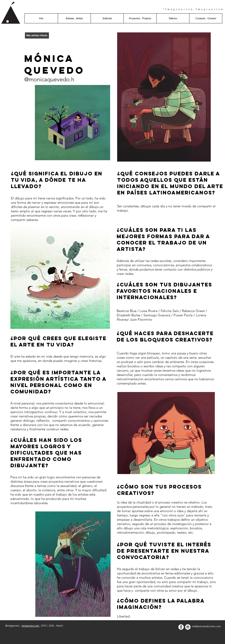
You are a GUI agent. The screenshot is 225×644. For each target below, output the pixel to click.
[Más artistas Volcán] (37, 35)
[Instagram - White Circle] (188, 627)
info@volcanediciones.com (206, 626)
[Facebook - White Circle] (181, 627)
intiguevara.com (31, 626)
